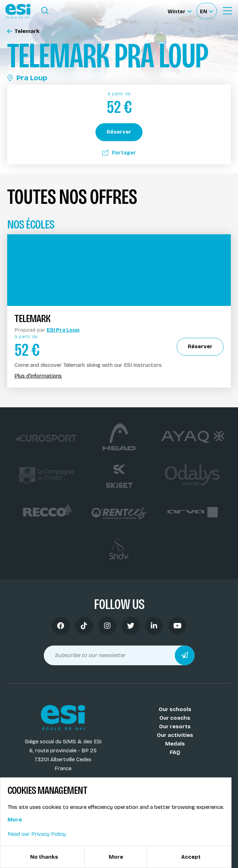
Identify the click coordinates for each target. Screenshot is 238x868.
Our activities (175, 735)
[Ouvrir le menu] (227, 11)
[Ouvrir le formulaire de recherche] (45, 11)
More (15, 820)
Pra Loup (27, 78)
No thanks (44, 857)
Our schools (175, 709)
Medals (175, 744)
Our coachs (175, 718)
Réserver (119, 132)
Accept (191, 857)
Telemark (23, 31)
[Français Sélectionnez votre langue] (206, 11)
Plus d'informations (38, 376)
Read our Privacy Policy (37, 834)
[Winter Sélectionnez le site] (179, 11)
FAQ (175, 752)
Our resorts (175, 726)
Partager (119, 153)
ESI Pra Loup (63, 330)
